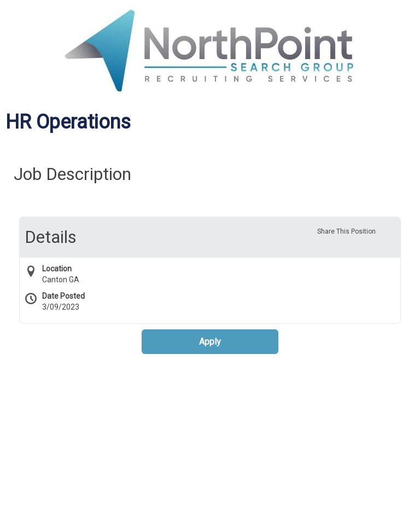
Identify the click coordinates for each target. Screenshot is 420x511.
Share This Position (346, 231)
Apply (210, 342)
